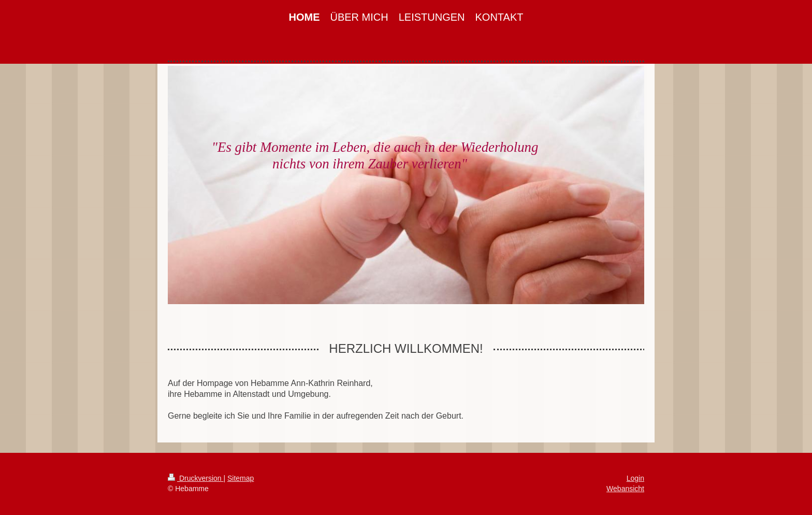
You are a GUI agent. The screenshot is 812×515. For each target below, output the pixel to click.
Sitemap (241, 478)
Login (635, 478)
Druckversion (195, 478)
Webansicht (625, 489)
